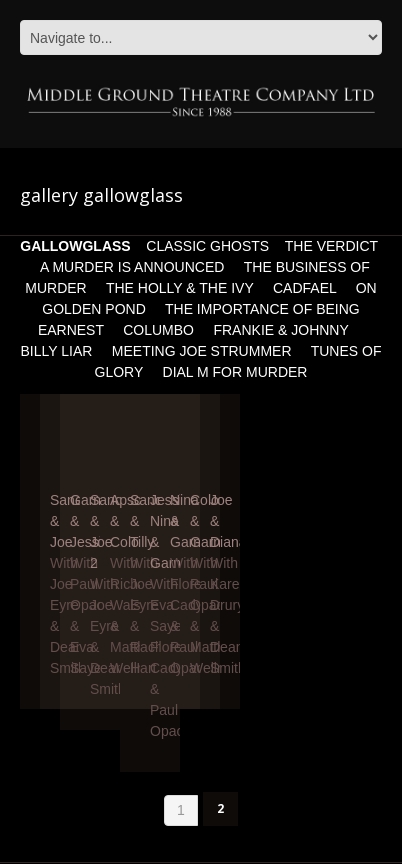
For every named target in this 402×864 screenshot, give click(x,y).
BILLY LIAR (57, 351)
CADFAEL (304, 288)
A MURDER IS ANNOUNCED (132, 267)
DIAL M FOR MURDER (235, 372)
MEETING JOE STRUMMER (202, 351)
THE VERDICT (331, 246)
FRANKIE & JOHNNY (282, 330)
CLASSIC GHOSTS (207, 246)
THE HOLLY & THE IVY (181, 288)
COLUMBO (158, 330)
